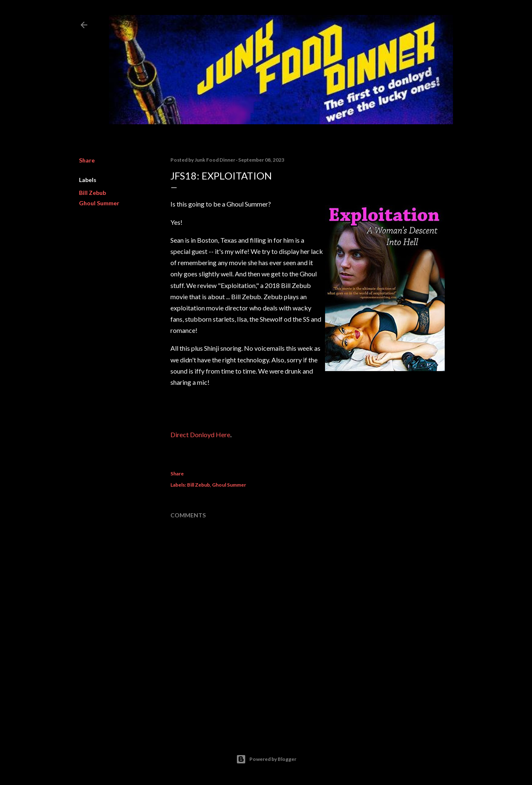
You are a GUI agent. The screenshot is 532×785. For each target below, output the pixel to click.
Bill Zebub (92, 193)
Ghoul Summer (99, 203)
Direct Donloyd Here (200, 434)
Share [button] (87, 160)
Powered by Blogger (266, 759)
